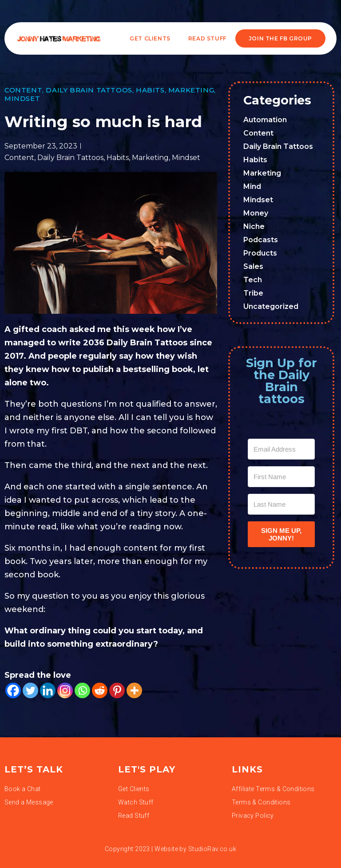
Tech (253, 280)
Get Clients (150, 38)
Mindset (22, 98)
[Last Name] (281, 504)
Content (23, 90)
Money (256, 213)
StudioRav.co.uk (212, 849)
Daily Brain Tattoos (89, 90)
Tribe (253, 293)
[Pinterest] (117, 690)
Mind (252, 186)
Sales (253, 266)
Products (260, 253)
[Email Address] (281, 449)
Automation (265, 120)
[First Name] (281, 477)
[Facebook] (13, 690)
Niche (254, 226)
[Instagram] (65, 690)
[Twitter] (30, 690)
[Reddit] (100, 690)
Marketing (191, 90)
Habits (150, 90)
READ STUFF (207, 38)
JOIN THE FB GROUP (280, 38)
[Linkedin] (48, 690)
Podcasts (261, 240)
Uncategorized (271, 306)
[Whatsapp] (82, 690)
